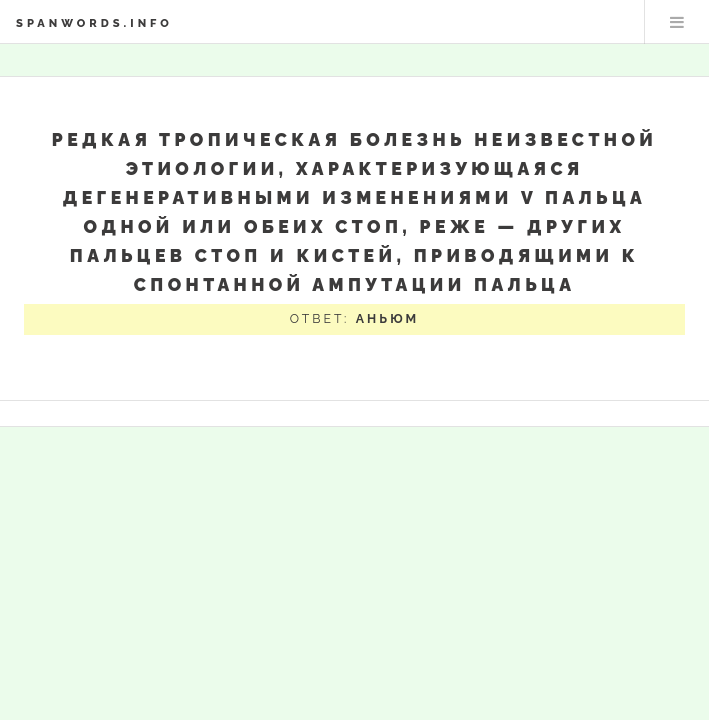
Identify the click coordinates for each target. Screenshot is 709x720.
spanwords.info (94, 23)
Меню (677, 22)
